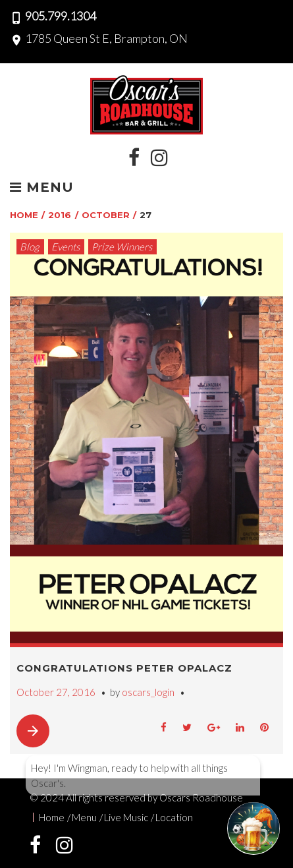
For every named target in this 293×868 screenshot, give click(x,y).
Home (24, 215)
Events (66, 246)
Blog (30, 246)
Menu (42, 188)
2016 (60, 215)
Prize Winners (122, 246)
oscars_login (148, 692)
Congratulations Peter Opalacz (124, 668)
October (106, 215)
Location (174, 817)
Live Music (126, 817)
